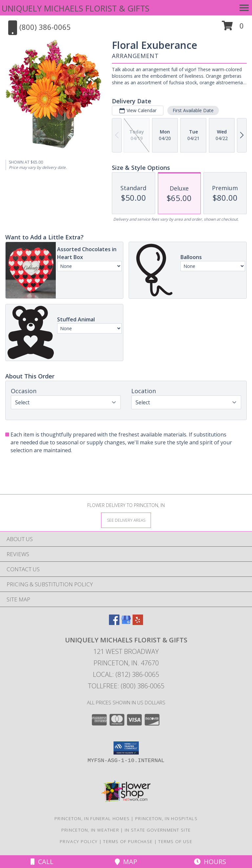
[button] (233, 28)
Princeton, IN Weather (90, 830)
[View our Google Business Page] (126, 623)
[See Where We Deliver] (126, 520)
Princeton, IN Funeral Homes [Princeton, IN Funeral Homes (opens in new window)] (92, 818)
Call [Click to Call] (42, 862)
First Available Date (193, 110)
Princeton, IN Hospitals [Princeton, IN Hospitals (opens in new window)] (166, 818)
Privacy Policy (79, 841)
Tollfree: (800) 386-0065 (126, 686)
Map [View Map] (126, 862)
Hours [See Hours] (210, 862)
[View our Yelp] (138, 623)
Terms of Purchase (128, 841)
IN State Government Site (158, 830)
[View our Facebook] (114, 623)
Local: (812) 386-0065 (126, 674)
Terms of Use (175, 841)
